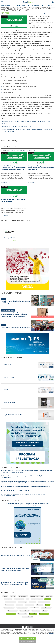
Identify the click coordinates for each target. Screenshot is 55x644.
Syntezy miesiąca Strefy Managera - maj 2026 (16, 555)
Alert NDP (13, 596)
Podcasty (48, 605)
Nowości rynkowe (9, 605)
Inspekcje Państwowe (11, 602)
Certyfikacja (49, 596)
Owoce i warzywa (30, 605)
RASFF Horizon (9, 377)
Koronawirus (32, 602)
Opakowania (20, 605)
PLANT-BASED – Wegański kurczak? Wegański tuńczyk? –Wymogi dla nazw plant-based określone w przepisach (13, 168)
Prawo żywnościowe (16, 150)
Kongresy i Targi (22, 602)
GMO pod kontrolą (10, 402)
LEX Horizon (8, 390)
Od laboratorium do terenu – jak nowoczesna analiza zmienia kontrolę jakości (15, 569)
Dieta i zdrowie (8, 599)
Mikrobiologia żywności (44, 602)
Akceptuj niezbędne (27, 642)
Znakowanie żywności (29, 150)
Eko (28, 599)
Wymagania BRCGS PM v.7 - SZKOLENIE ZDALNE (15, 490)
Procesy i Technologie (22, 608)
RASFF (45, 611)
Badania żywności (23, 596)
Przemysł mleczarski (46, 608)
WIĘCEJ (50, 5)
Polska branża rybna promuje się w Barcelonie (16, 327)
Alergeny (5, 596)
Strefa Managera (11, 614)
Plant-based (40, 605)
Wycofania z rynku (44, 614)
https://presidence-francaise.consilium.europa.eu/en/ (16, 126)
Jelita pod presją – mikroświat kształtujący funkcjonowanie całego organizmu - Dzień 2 (15, 583)
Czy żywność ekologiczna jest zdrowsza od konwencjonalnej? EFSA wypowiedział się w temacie (41, 168)
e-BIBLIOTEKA (5, 5)
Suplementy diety (22, 614)
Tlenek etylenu (33, 614)
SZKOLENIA (36, 5)
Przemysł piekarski (25, 611)
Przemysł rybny (36, 611)
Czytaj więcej (5, 182)
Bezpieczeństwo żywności (37, 596)
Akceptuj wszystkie (27, 638)
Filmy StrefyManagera (37, 599)
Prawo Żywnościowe (49, 14)
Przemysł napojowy (13, 611)
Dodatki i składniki (19, 599)
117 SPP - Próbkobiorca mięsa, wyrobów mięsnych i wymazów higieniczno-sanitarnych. (26, 487)
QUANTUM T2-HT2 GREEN (13, 415)
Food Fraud (48, 599)
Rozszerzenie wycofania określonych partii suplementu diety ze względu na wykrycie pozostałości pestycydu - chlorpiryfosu (15, 315)
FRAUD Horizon (9, 365)
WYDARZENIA (21, 5)
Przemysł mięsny (34, 608)
